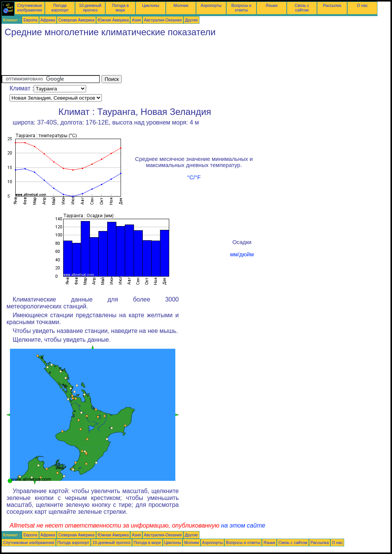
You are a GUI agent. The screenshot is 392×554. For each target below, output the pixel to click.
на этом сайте (243, 525)
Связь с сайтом (302, 8)
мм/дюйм (242, 254)
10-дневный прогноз (90, 8)
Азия (136, 20)
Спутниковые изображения (30, 8)
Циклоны (150, 5)
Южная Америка (113, 20)
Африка (48, 20)
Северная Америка (76, 20)
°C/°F (194, 177)
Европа (30, 20)
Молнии (181, 5)
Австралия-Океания (163, 20)
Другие (191, 20)
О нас (362, 5)
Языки (272, 5)
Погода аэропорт (60, 8)
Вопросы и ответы (241, 8)
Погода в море (121, 8)
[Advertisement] (141, 58)
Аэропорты (211, 5)
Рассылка (332, 5)
